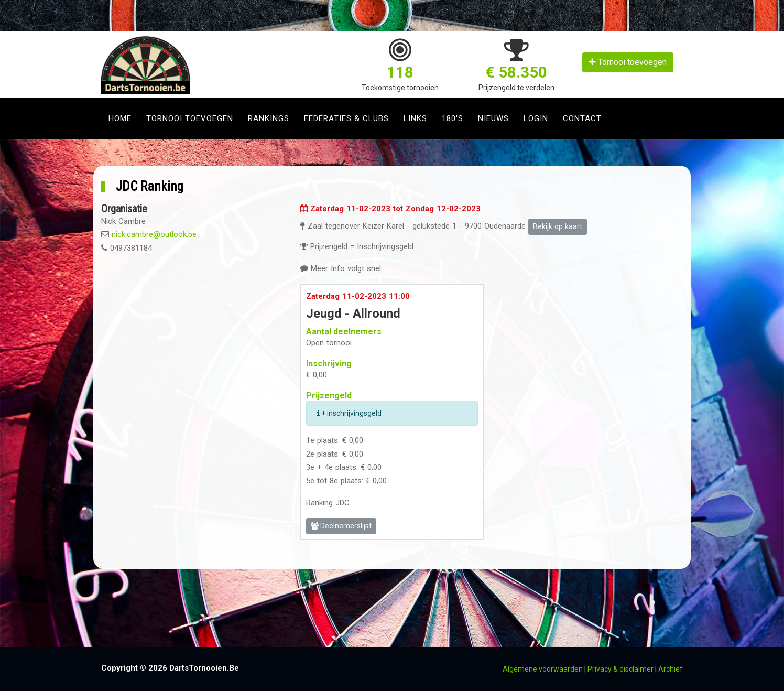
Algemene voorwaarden (543, 669)
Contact (582, 118)
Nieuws (493, 118)
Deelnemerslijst (341, 526)
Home (120, 118)
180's (453, 118)
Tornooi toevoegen (628, 62)
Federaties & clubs (346, 118)
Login (536, 118)
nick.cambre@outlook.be (154, 234)
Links (415, 118)
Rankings (269, 118)
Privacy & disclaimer (620, 669)
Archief (671, 669)
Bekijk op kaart (558, 226)
